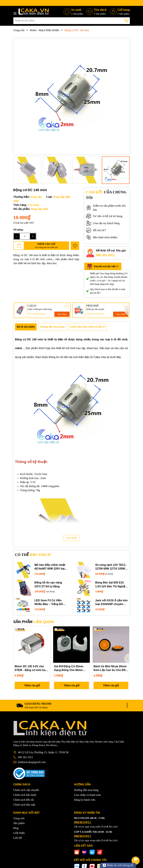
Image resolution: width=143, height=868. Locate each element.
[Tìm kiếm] (126, 21)
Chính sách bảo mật (24, 805)
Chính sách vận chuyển (26, 790)
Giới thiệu (19, 833)
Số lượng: (18, 230)
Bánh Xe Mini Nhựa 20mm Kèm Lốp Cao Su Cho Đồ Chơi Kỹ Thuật (110, 669)
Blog (16, 828)
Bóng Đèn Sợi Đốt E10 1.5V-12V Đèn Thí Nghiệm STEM (111, 585)
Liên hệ (18, 838)
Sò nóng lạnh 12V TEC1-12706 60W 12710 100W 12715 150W (111, 567)
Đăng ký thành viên (85, 800)
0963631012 (83, 823)
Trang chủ (19, 818)
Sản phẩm (19, 823)
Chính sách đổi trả (24, 800)
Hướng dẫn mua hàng (86, 790)
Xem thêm (71, 538)
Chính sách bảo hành (25, 795)
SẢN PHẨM (34, 622)
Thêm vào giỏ (32, 685)
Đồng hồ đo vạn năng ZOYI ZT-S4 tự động (48, 584)
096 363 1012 (105, 255)
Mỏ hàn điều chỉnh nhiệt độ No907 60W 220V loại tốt (50, 567)
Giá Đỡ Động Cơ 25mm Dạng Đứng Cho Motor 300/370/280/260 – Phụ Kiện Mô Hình (69, 669)
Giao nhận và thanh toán (87, 795)
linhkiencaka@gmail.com (32, 762)
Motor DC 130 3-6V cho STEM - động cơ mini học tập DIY (31, 669)
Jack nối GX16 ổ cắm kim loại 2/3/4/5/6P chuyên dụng (112, 603)
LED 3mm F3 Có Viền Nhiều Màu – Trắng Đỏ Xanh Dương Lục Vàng (49, 603)
